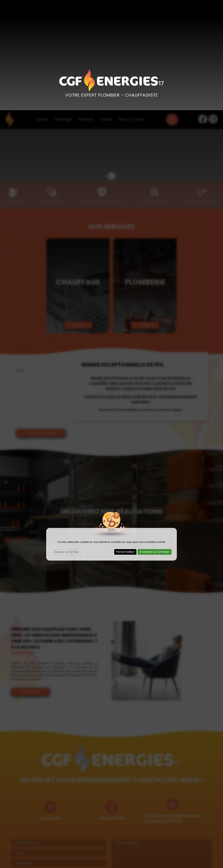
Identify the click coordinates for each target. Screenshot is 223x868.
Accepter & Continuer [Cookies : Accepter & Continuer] (155, 442)
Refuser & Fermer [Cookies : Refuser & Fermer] (67, 442)
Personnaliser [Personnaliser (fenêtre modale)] (125, 442)
